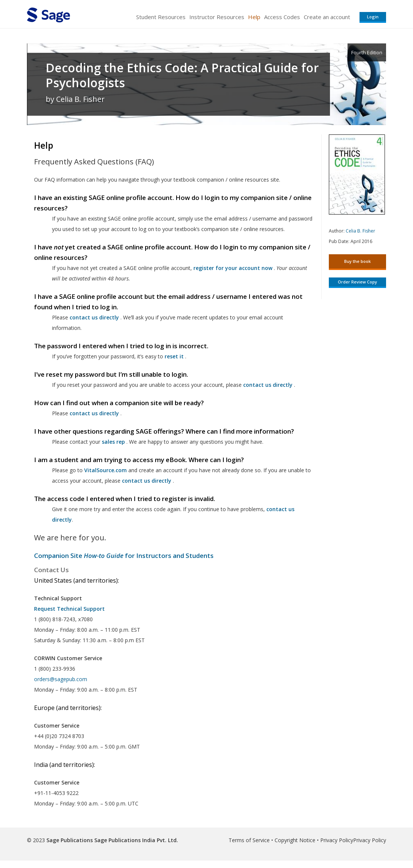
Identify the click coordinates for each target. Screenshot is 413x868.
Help (254, 17)
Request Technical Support (69, 609)
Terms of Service (249, 840)
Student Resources (161, 17)
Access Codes (282, 17)
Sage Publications (70, 840)
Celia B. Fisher (360, 231)
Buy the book (357, 261)
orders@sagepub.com (61, 679)
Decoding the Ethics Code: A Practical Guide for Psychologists (182, 75)
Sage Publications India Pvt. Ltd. (135, 840)
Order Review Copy (357, 282)
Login (373, 17)
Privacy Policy (337, 840)
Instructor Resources (217, 17)
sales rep (113, 442)
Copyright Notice (295, 840)
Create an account (327, 17)
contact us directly (147, 481)
